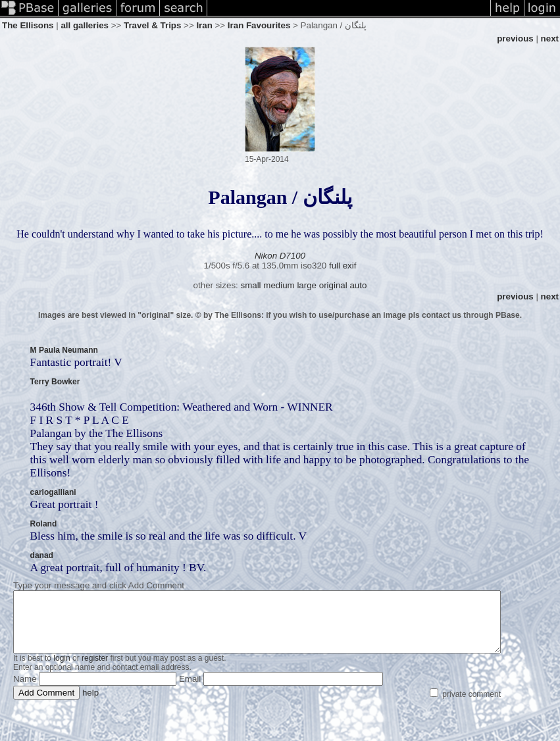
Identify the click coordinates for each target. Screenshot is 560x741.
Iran (204, 25)
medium (279, 285)
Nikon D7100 (280, 256)
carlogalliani (53, 492)
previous (515, 38)
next (550, 38)
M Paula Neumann (64, 350)
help (90, 704)
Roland (44, 524)
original (333, 285)
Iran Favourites (259, 25)
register (95, 670)
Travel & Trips (152, 25)
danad (42, 555)
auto (358, 285)
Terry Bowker (55, 382)
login (62, 670)
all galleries (85, 25)
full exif (343, 266)
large (307, 285)
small (250, 285)
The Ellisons (28, 25)
